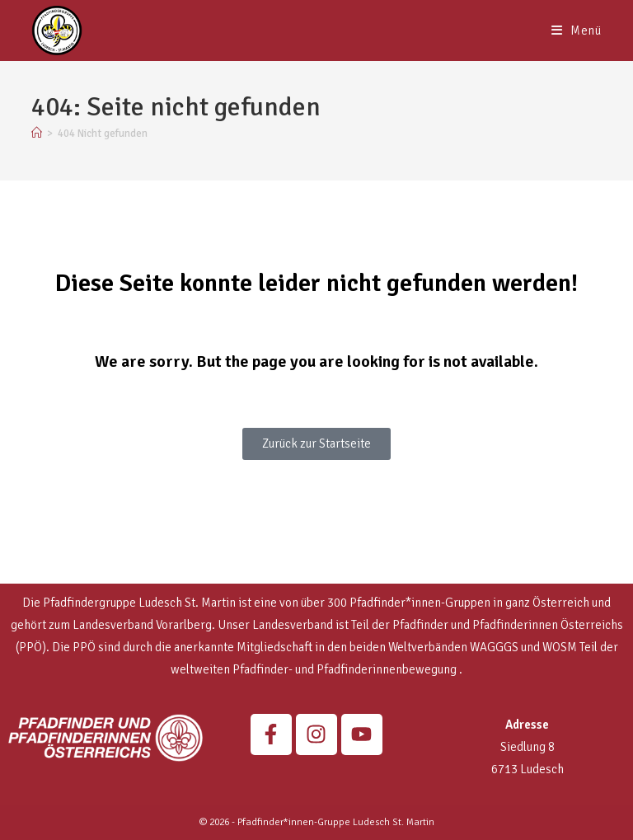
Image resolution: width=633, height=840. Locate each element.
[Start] (37, 134)
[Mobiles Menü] (577, 31)
